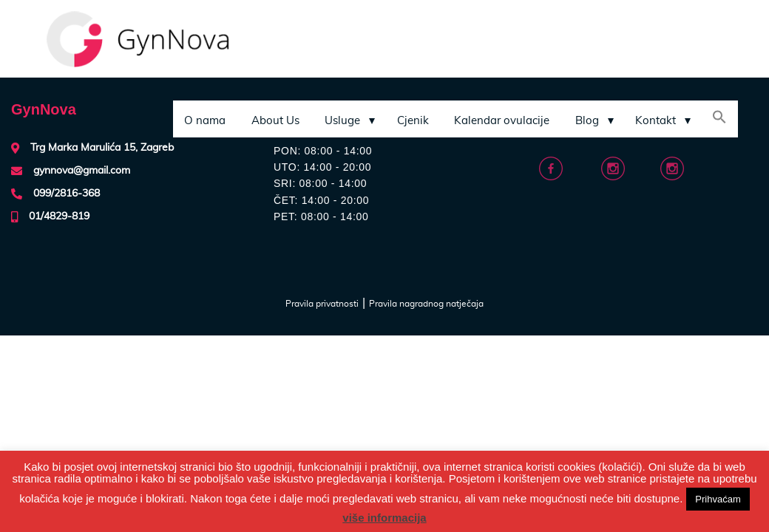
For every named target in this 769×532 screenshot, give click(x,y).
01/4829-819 (59, 216)
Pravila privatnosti (322, 304)
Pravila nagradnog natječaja (426, 304)
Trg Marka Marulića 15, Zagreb (102, 148)
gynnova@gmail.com (82, 171)
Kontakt (655, 121)
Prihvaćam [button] (718, 499)
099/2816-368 (67, 194)
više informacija (384, 518)
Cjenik (413, 121)
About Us (275, 121)
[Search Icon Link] (719, 119)
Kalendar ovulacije (502, 121)
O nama (205, 121)
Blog (587, 121)
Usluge (342, 121)
